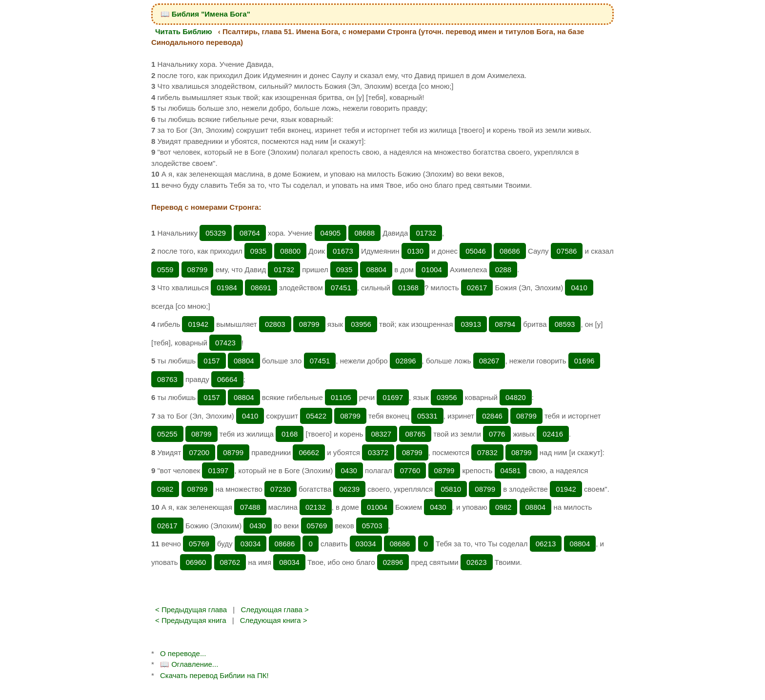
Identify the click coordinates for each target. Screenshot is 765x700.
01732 (426, 233)
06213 (546, 544)
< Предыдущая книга (191, 620)
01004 (432, 270)
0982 (165, 489)
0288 (503, 270)
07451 (341, 288)
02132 (316, 507)
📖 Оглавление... (189, 664)
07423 (225, 343)
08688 (364, 233)
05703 (372, 526)
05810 (451, 489)
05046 (476, 251)
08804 (376, 270)
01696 (584, 361)
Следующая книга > (274, 620)
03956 (361, 324)
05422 (316, 416)
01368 (408, 288)
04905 (331, 233)
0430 (349, 470)
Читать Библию (184, 31)
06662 (309, 452)
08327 (382, 434)
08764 (250, 233)
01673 (343, 251)
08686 (510, 251)
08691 (261, 288)
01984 (227, 288)
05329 (216, 233)
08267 (489, 361)
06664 (227, 379)
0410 (579, 288)
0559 (165, 270)
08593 (565, 324)
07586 (567, 251)
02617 (477, 288)
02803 (275, 324)
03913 (471, 324)
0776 (497, 434)
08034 (289, 562)
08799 (198, 270)
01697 (393, 397)
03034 (251, 544)
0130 (415, 251)
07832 (487, 452)
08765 (415, 434)
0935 (258, 251)
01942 (198, 324)
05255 (167, 434)
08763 (167, 379)
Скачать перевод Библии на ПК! (214, 675)
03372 (378, 452)
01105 (341, 397)
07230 (281, 489)
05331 (427, 416)
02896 (406, 361)
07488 (250, 507)
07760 (410, 470)
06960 (196, 562)
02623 (477, 562)
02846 (492, 416)
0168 (290, 434)
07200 (199, 452)
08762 (230, 562)
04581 (511, 470)
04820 (516, 397)
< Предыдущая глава (191, 610)
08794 (505, 324)
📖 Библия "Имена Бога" (205, 14)
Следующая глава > (274, 610)
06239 (349, 489)
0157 (211, 361)
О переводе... (183, 653)
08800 (290, 251)
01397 (218, 470)
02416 (553, 434)
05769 (317, 526)
